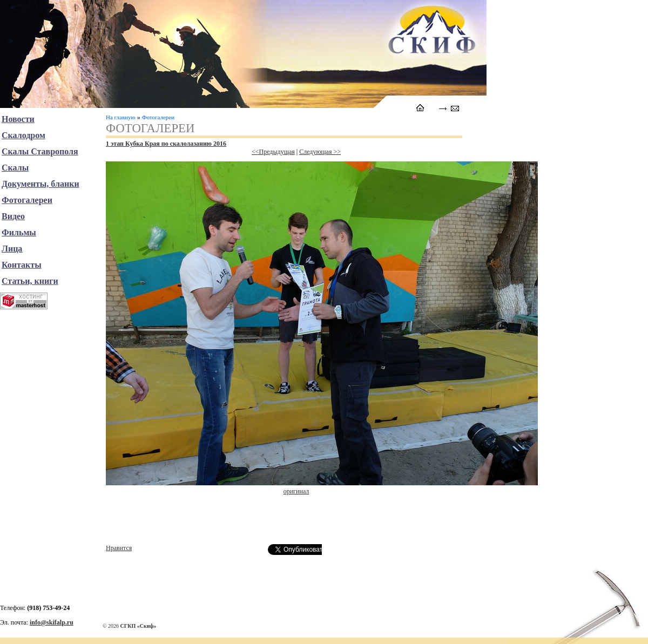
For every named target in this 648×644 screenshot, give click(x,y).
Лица (12, 249)
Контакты (22, 265)
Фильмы (19, 232)
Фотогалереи (158, 117)
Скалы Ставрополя (40, 151)
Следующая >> (320, 152)
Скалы (15, 168)
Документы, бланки (40, 184)
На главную (121, 117)
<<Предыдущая (273, 152)
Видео (13, 216)
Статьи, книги (30, 281)
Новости (18, 119)
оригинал (296, 491)
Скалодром (23, 135)
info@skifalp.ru (52, 622)
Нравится (119, 548)
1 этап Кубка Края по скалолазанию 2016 (166, 144)
